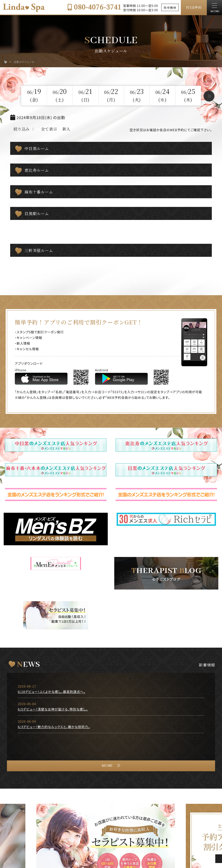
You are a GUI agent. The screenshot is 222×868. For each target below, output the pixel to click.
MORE (107, 738)
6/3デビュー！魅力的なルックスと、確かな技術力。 (54, 699)
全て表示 (49, 129)
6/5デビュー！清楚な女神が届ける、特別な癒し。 (53, 681)
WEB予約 (194, 7)
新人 (67, 129)
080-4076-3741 (94, 7)
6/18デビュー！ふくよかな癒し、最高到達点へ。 (51, 664)
